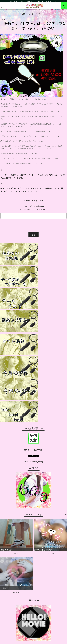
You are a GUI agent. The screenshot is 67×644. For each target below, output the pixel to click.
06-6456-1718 (35, 560)
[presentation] (18, 225)
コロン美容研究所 (34, 5)
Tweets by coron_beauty (34, 360)
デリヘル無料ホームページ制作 (38, 640)
